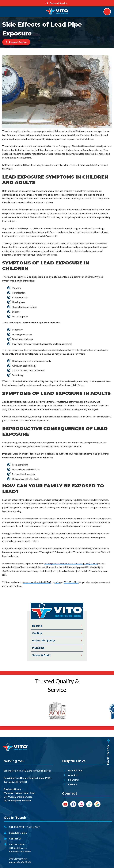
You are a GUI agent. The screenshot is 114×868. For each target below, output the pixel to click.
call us (58, 582)
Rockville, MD (19, 771)
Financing (73, 780)
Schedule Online (18, 833)
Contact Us (15, 839)
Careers (73, 784)
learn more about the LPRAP (37, 582)
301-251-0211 (71, 582)
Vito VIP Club (75, 771)
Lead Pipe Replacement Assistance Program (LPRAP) (71, 563)
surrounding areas (42, 771)
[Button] (57, 3)
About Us (73, 775)
